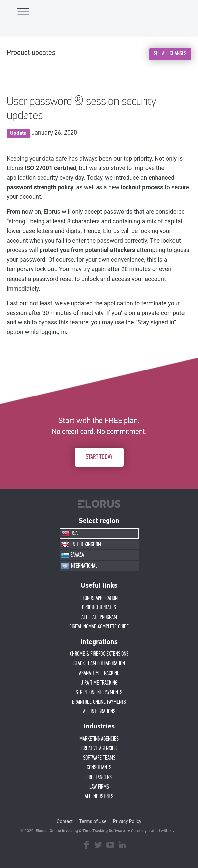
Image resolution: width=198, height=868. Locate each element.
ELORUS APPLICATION (99, 598)
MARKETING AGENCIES (99, 739)
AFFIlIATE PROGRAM (99, 617)
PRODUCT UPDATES (99, 608)
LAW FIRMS (99, 787)
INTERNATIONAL (79, 566)
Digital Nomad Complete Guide (99, 627)
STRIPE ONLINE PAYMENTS (99, 693)
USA (70, 534)
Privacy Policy (127, 821)
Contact (65, 821)
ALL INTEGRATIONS (99, 712)
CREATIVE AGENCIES (99, 749)
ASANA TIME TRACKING (99, 673)
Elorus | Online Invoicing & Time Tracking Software (80, 831)
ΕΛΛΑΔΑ (72, 555)
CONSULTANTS (99, 768)
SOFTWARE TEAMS (99, 758)
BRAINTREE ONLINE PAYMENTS (99, 702)
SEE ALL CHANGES (170, 54)
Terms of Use (93, 821)
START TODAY (99, 457)
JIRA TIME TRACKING (99, 683)
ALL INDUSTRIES (99, 797)
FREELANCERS (99, 777)
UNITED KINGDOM (81, 545)
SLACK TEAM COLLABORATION (99, 664)
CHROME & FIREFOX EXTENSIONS (99, 654)
